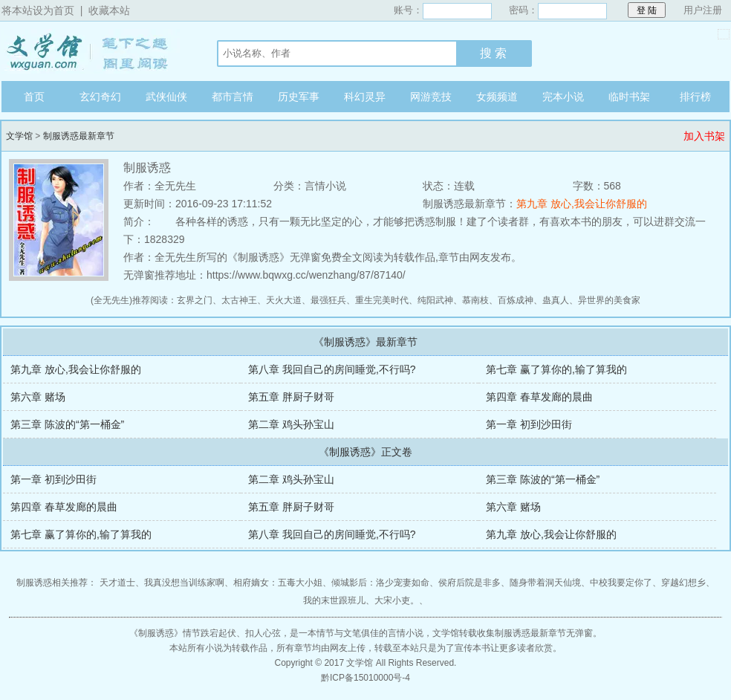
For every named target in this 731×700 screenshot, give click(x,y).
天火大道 (284, 300)
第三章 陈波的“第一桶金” (67, 424)
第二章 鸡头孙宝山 (291, 424)
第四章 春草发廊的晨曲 (539, 397)
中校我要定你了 (621, 583)
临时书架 (629, 97)
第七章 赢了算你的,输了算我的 (556, 369)
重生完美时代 (382, 300)
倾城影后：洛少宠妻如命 (380, 583)
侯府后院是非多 (470, 583)
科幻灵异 (365, 97)
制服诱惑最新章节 (79, 136)
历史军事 (299, 97)
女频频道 (497, 97)
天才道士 (117, 583)
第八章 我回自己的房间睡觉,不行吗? (332, 369)
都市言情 (233, 97)
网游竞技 (431, 97)
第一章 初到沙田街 (529, 424)
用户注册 (703, 10)
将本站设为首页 (38, 10)
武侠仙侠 (166, 97)
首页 (34, 97)
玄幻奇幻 (100, 97)
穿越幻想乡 (683, 583)
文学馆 (94, 51)
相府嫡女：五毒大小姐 (278, 583)
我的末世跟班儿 (334, 600)
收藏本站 (109, 10)
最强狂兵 (328, 300)
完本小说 (563, 97)
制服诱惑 (156, 633)
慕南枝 (475, 300)
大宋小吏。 (397, 600)
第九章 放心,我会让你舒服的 (582, 204)
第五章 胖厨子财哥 (291, 397)
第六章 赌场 (38, 397)
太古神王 (239, 300)
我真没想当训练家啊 (184, 583)
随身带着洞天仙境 (545, 583)
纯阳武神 (435, 300)
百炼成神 (516, 300)
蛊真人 (556, 300)
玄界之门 (195, 300)
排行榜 (695, 97)
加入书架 (704, 136)
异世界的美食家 (609, 300)
